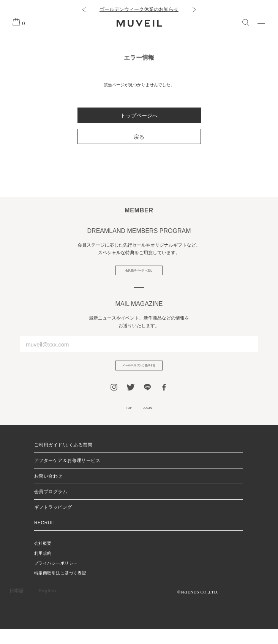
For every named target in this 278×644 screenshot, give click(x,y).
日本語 (17, 606)
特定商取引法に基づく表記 (60, 588)
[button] (84, 9)
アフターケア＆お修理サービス (67, 476)
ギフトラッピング (53, 522)
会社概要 (43, 559)
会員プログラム (51, 507)
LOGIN (152, 421)
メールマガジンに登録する (139, 374)
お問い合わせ (48, 491)
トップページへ (139, 116)
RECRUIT (45, 538)
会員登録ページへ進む (139, 273)
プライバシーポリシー (56, 578)
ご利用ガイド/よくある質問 (63, 460)
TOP (124, 421)
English (47, 606)
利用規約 (43, 568)
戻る (139, 137)
